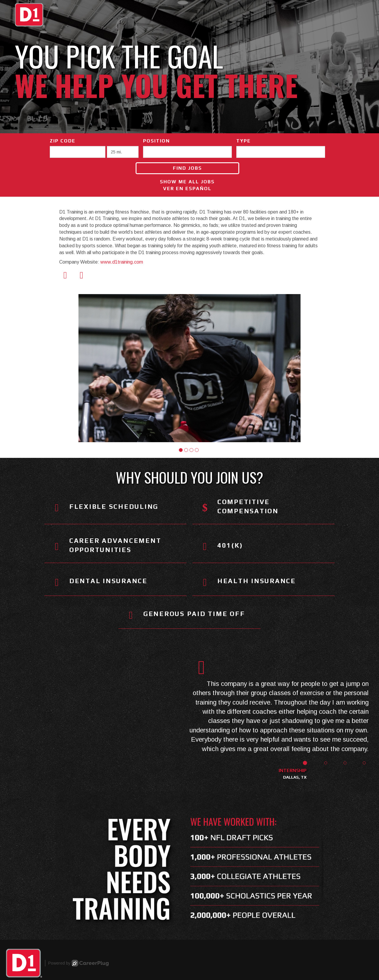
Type (244, 141)
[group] (189, 368)
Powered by (78, 963)
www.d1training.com (122, 262)
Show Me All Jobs (187, 182)
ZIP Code (63, 141)
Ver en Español (187, 189)
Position (156, 141)
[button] (181, 450)
